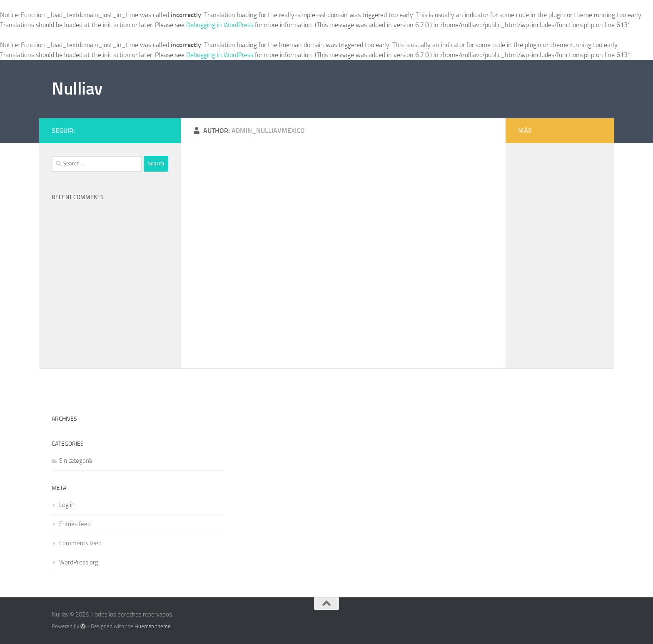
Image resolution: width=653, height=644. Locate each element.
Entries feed (75, 524)
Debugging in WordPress (220, 25)
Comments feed (80, 543)
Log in (67, 505)
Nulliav (77, 89)
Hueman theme (153, 626)
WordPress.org (79, 562)
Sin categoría (76, 461)
